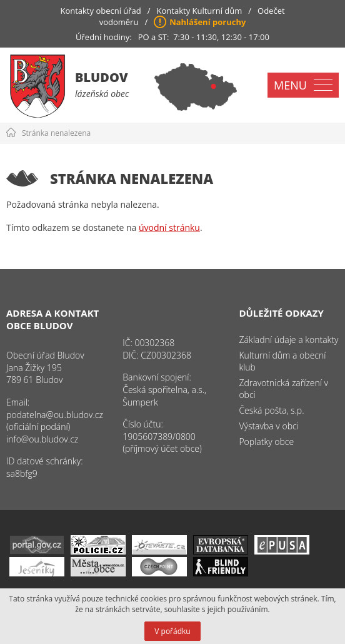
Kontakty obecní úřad (100, 11)
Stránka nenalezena (56, 133)
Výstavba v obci (268, 426)
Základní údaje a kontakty (288, 340)
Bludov (102, 77)
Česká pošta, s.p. (271, 410)
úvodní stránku (169, 227)
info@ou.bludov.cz (42, 439)
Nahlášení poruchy (207, 22)
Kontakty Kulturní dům (200, 11)
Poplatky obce (266, 442)
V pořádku (172, 631)
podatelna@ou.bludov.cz (55, 415)
